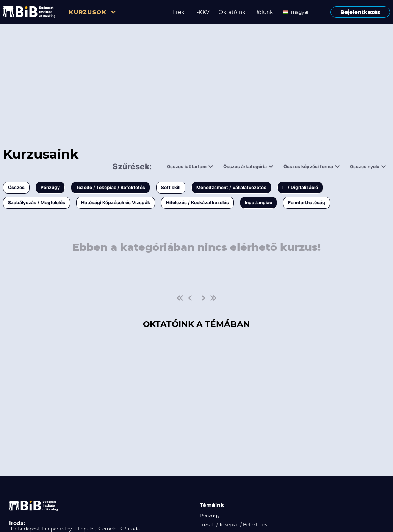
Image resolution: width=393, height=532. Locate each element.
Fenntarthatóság (307, 203)
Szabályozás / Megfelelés (37, 203)
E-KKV (201, 12)
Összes (16, 187)
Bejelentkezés (360, 12)
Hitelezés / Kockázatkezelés (197, 203)
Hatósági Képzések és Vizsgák (116, 203)
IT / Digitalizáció (300, 187)
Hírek (177, 12)
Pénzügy (50, 187)
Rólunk (264, 12)
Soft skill (171, 187)
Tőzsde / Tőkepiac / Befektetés (110, 187)
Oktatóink (232, 12)
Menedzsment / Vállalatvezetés (231, 187)
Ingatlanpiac (258, 203)
